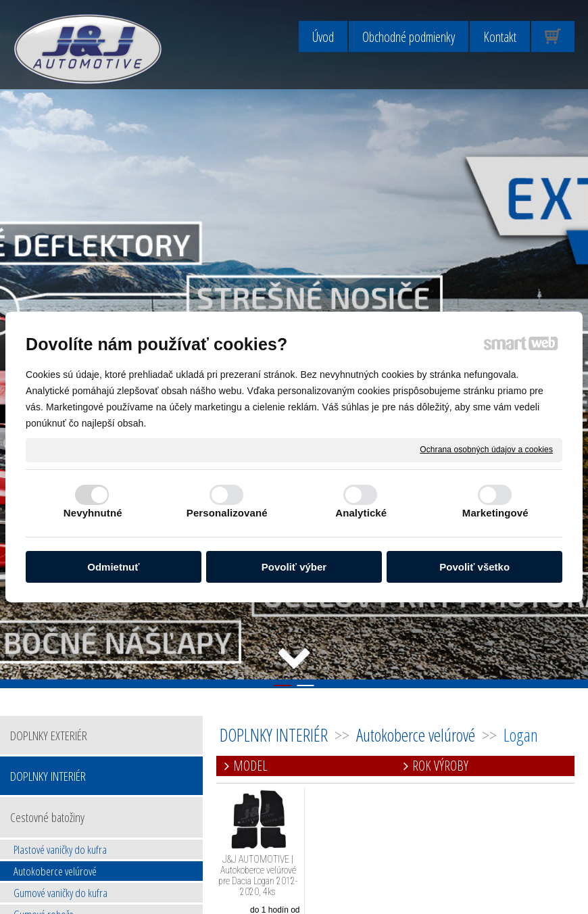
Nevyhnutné (93, 513)
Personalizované (227, 513)
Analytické (361, 513)
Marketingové (495, 513)
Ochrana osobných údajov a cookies (486, 450)
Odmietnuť (113, 567)
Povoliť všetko (474, 567)
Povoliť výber (294, 567)
